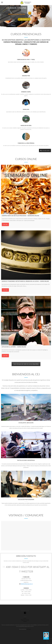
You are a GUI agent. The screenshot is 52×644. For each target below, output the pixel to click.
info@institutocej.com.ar (27, 584)
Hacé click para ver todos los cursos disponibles (26, 364)
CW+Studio (29, 629)
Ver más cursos (45, 150)
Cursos (25, 618)
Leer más (5, 224)
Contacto (25, 621)
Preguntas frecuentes (25, 620)
